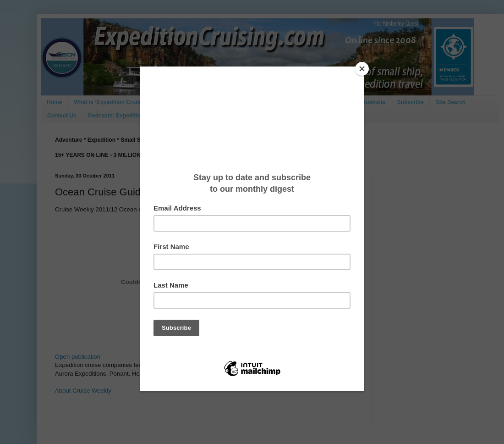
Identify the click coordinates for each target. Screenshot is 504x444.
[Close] (362, 69)
